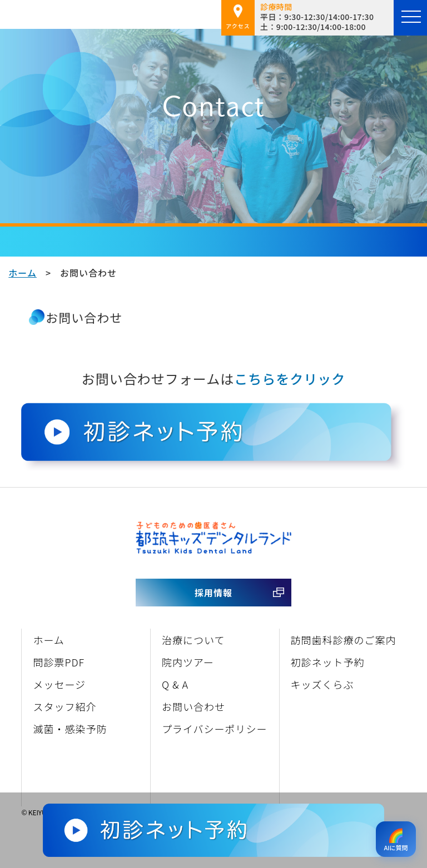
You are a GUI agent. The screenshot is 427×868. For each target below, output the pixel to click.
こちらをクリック (290, 378)
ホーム (23, 273)
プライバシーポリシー (215, 729)
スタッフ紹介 (64, 706)
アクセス (238, 17)
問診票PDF (59, 662)
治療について (193, 640)
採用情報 (213, 593)
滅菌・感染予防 (70, 729)
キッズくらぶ (322, 684)
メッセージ (59, 684)
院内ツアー (188, 662)
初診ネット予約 (328, 662)
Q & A (175, 684)
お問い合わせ (193, 706)
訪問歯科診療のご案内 (344, 640)
